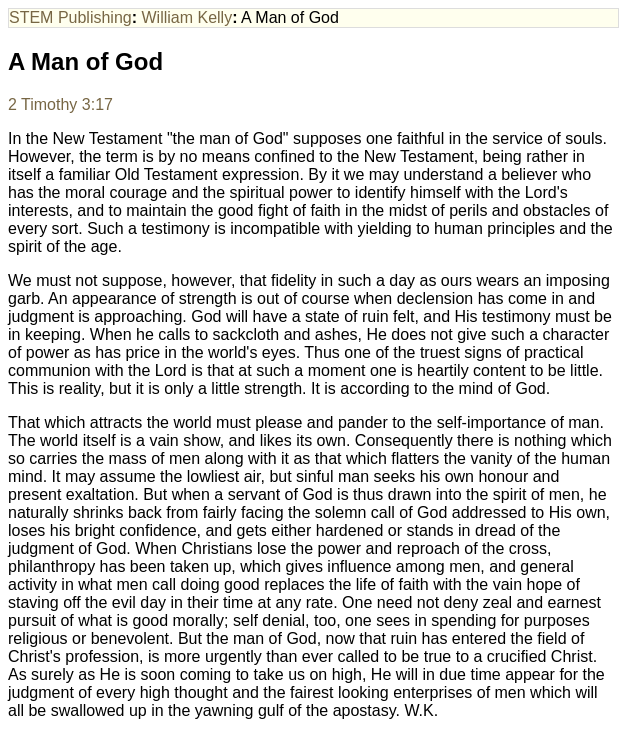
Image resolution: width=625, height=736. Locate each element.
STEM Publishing (70, 17)
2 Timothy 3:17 (60, 104)
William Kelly (187, 17)
